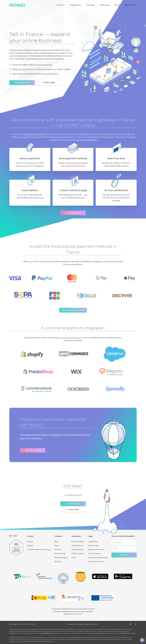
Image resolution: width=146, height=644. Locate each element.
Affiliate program (61, 558)
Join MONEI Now (73, 213)
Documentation (78, 542)
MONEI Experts (78, 554)
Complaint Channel (96, 562)
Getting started (77, 550)
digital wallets (82, 163)
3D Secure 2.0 (32, 163)
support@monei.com (47, 633)
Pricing (117, 5)
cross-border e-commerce (33, 134)
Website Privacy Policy (128, 633)
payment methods (44, 65)
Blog (56, 542)
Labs (73, 558)
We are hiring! (60, 554)
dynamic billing (51, 74)
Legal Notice (93, 542)
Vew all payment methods (73, 310)
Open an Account (22, 83)
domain (81, 198)
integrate (22, 69)
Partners (58, 550)
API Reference (77, 546)
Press (56, 546)
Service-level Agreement (98, 558)
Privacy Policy (93, 546)
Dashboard (131, 5)
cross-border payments (87, 140)
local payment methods (75, 166)
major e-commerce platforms (67, 338)
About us (58, 562)
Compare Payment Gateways (39, 550)
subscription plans (36, 198)
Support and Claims (96, 550)
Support (30, 546)
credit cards (70, 163)
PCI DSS (23, 166)
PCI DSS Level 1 (94, 554)
